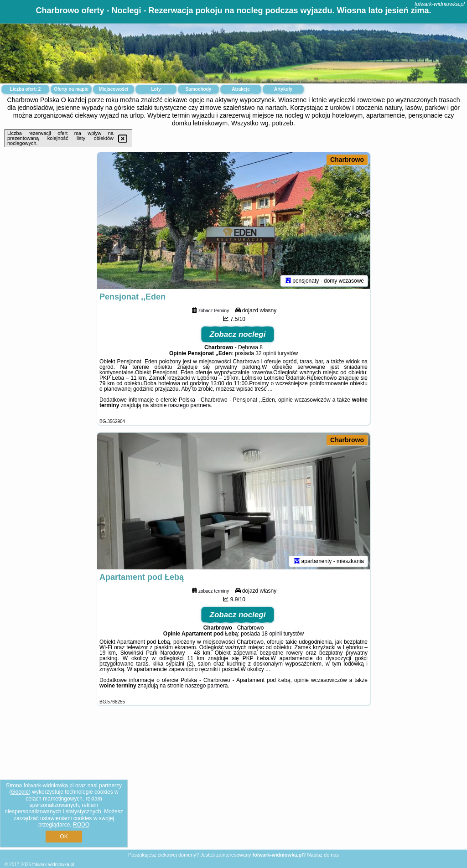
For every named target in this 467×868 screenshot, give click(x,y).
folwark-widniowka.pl (440, 4)
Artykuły (283, 89)
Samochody (199, 89)
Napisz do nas (323, 855)
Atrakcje (241, 89)
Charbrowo (347, 160)
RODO (81, 825)
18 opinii (272, 634)
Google (20, 792)
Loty (156, 89)
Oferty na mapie (71, 89)
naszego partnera (189, 405)
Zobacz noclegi (238, 334)
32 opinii (266, 353)
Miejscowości (114, 89)
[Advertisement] (233, 785)
